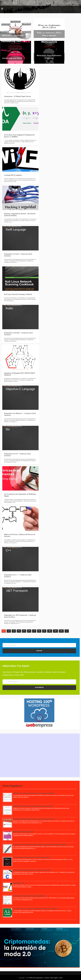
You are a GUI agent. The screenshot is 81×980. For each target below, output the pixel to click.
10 (50, 631)
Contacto (47, 978)
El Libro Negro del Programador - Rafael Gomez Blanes (32, 857)
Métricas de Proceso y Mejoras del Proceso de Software (20, 535)
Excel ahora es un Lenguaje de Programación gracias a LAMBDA (19, 136)
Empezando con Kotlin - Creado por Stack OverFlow (18, 334)
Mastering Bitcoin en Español (23, 832)
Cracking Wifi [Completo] (13, 175)
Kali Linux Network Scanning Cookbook (18, 294)
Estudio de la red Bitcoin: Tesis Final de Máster (29, 896)
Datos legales (54, 978)
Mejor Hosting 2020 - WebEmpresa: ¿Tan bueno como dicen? (34, 819)
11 (55, 631)
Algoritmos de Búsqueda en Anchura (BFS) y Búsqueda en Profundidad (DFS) (40, 845)
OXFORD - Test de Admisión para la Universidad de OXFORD (34, 793)
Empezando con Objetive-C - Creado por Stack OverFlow (20, 414)
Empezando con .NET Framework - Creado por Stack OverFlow (20, 616)
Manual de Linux (19, 883)
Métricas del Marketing (13, 35)
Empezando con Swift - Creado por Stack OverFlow (18, 255)
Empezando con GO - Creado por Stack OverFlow (17, 455)
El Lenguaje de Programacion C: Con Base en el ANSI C (32, 870)
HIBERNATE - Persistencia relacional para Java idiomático (33, 806)
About (61, 978)
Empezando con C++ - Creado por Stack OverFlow (18, 576)
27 (61, 631)
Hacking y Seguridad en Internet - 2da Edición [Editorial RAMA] (20, 215)
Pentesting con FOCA (12, 58)
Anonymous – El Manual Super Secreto (17, 96)
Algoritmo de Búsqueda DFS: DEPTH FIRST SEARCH (20, 374)
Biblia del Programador (36, 978)
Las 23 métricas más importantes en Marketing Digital (20, 495)
